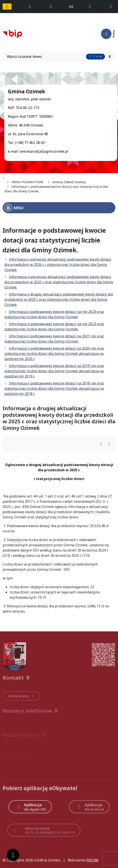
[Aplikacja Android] (89, 807)
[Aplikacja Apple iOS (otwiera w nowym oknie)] (30, 807)
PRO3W (92, 860)
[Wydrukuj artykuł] (102, 444)
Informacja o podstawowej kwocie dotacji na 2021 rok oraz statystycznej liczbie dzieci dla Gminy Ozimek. (54, 339)
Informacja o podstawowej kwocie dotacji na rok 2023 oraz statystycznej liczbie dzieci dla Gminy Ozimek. (54, 326)
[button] (59, 678)
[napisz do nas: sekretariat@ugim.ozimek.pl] (113, 7)
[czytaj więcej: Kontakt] (21, 696)
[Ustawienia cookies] (13, 855)
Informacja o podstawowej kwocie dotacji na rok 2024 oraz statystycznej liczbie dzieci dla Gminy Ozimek (54, 314)
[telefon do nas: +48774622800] (92, 7)
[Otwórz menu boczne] (59, 208)
